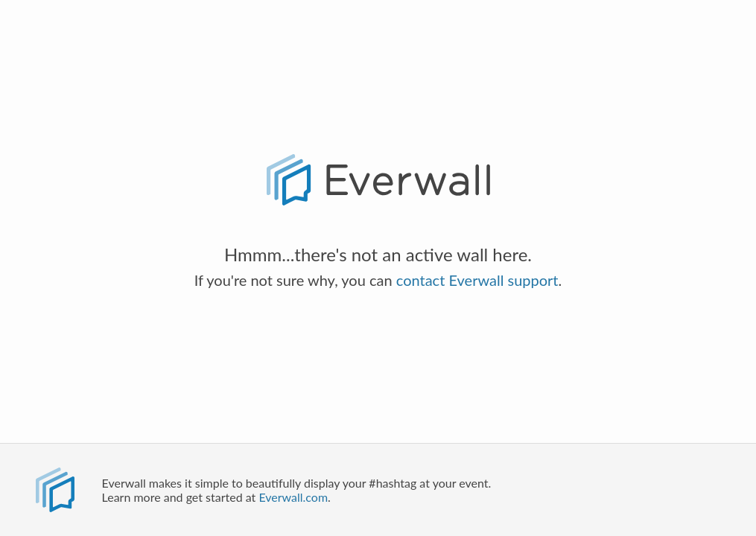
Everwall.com (293, 497)
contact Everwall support (477, 280)
